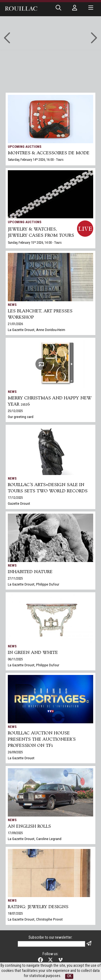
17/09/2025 (15, 833)
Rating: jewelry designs (38, 907)
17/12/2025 (15, 498)
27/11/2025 (15, 578)
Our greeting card (21, 417)
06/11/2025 (15, 659)
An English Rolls (29, 826)
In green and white (33, 653)
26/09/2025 (15, 752)
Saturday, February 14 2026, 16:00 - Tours (36, 160)
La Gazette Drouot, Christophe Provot (35, 919)
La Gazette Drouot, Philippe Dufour (34, 584)
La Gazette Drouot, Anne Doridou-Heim (36, 330)
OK (69, 976)
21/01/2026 (15, 324)
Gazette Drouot (19, 503)
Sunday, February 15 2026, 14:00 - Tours (35, 243)
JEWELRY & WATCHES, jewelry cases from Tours (41, 232)
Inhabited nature (30, 572)
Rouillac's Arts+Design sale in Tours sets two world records (48, 488)
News (12, 305)
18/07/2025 (15, 914)
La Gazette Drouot (21, 758)
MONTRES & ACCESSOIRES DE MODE (49, 153)
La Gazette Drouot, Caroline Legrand (35, 839)
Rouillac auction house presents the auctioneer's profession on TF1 (42, 739)
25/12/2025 (15, 411)
